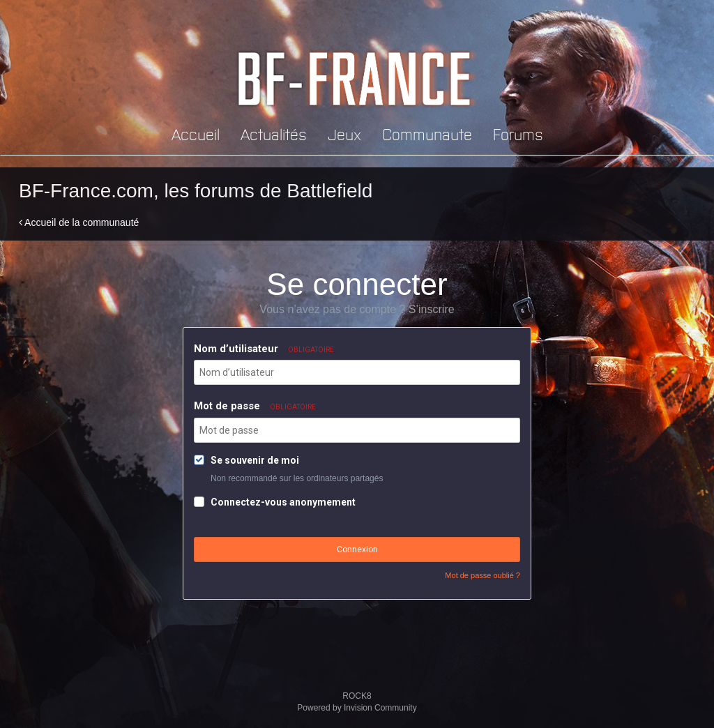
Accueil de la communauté (79, 222)
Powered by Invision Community (357, 708)
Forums (518, 134)
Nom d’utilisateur (264, 349)
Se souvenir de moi (255, 460)
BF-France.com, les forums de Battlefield (196, 191)
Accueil (196, 134)
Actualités (274, 134)
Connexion (357, 549)
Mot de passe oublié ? (483, 575)
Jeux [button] (344, 134)
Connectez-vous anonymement (283, 502)
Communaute (427, 134)
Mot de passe (255, 406)
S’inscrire (432, 309)
